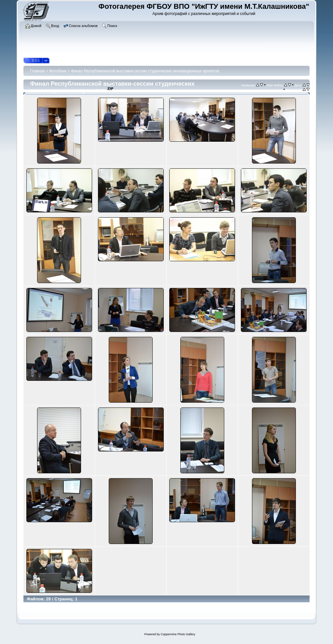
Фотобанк (58, 71)
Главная (37, 71)
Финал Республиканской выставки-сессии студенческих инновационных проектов (145, 71)
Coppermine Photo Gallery (178, 634)
